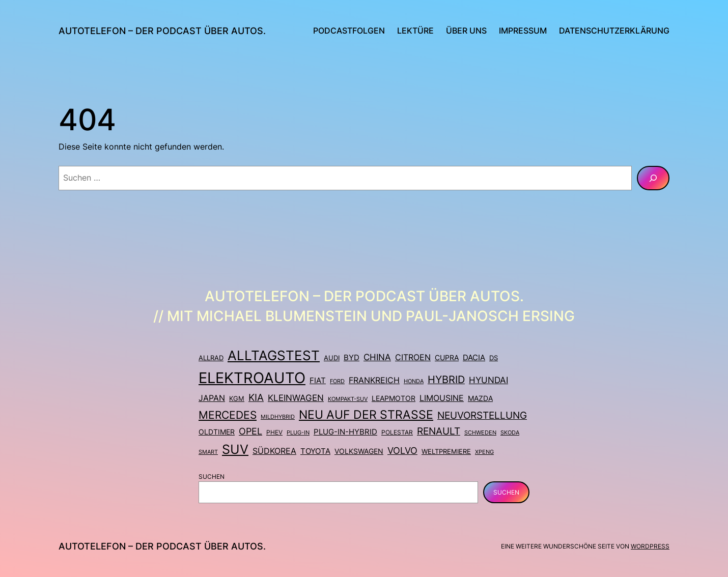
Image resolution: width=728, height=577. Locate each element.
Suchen (212, 477)
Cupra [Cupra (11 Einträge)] (447, 357)
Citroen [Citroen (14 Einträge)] (413, 357)
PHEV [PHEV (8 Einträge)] (274, 432)
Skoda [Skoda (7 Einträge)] (510, 432)
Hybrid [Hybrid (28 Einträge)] (446, 380)
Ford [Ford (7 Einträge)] (337, 381)
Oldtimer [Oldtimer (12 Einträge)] (217, 432)
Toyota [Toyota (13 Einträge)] (315, 451)
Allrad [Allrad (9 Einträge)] (211, 358)
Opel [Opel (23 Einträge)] (250, 431)
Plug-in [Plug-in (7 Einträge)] (298, 432)
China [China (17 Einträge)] (377, 357)
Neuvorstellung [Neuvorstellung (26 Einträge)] (482, 415)
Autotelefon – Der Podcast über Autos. (162, 31)
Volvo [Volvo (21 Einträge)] (402, 451)
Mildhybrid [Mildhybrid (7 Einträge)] (278, 417)
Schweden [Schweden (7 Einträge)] (480, 432)
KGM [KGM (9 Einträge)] (237, 399)
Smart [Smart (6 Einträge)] (208, 452)
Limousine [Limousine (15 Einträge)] (442, 398)
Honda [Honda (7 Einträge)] (414, 381)
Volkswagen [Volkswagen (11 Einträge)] (359, 451)
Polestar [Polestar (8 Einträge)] (397, 432)
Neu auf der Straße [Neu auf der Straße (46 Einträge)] (366, 414)
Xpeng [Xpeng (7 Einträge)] (484, 452)
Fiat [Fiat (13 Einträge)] (318, 380)
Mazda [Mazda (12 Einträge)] (480, 398)
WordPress (650, 546)
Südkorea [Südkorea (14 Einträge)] (274, 451)
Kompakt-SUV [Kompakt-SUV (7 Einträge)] (348, 399)
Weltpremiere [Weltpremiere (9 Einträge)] (446, 452)
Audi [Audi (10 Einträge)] (332, 358)
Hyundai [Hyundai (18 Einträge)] (488, 380)
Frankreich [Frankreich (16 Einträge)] (374, 380)
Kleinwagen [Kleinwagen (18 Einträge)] (296, 398)
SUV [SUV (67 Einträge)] (235, 449)
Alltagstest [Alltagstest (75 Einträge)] (274, 355)
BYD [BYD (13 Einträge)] (352, 357)
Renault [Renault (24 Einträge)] (439, 431)
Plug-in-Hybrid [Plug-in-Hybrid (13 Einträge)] (345, 432)
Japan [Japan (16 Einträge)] (212, 398)
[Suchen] (653, 178)
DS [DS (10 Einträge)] (494, 358)
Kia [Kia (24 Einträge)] (256, 398)
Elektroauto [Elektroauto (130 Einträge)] (252, 378)
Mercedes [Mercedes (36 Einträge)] (228, 415)
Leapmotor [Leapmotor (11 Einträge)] (394, 398)
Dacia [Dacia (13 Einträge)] (474, 357)
